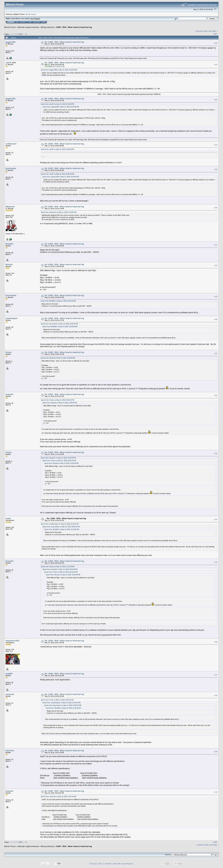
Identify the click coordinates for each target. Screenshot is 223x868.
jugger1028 (10, 42)
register (33, 14)
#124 (216, 145)
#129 (216, 296)
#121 (216, 43)
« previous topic (201, 31)
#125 (216, 170)
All (26, 34)
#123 (216, 100)
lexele (8, 518)
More (43, 22)
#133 (216, 453)
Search (23, 22)
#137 (216, 675)
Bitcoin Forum (10, 27)
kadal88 (9, 674)
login (27, 14)
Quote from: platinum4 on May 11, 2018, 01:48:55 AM (59, 212)
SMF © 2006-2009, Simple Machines (121, 864)
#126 (216, 208)
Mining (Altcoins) (48, 27)
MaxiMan (9, 244)
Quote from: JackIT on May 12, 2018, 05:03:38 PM (57, 104)
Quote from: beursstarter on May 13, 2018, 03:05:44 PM (59, 324)
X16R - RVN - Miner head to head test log (74, 27)
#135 (216, 562)
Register (37, 22)
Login (30, 22)
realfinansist (11, 144)
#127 (216, 245)
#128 (216, 266)
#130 (216, 319)
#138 (216, 695)
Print (215, 34)
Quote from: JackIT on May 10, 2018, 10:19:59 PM (57, 149)
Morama (9, 264)
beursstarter (11, 168)
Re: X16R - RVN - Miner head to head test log (64, 42)
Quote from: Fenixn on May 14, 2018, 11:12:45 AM (58, 567)
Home (11, 22)
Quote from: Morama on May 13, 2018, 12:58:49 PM (58, 358)
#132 (216, 396)
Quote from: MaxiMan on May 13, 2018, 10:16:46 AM (58, 301)
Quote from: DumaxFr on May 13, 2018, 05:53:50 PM (58, 458)
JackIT (8, 63)
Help (17, 22)
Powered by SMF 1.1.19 (98, 864)
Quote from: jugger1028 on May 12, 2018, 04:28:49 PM (59, 70)
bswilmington (12, 318)
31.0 (32, 19)
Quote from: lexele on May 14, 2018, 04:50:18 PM (57, 700)
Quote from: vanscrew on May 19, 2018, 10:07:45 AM (58, 797)
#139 (216, 752)
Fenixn (9, 352)
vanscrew (10, 694)
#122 (216, 65)
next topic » (213, 31)
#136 (216, 642)
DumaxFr (10, 394)
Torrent (37, 19)
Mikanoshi (10, 207)
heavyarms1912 (12, 641)
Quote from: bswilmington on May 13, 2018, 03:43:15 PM (60, 524)
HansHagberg (57, 66)
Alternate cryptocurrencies (28, 27)
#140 (216, 792)
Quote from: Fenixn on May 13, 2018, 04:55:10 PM (58, 400)
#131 (216, 353)
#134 (216, 519)
